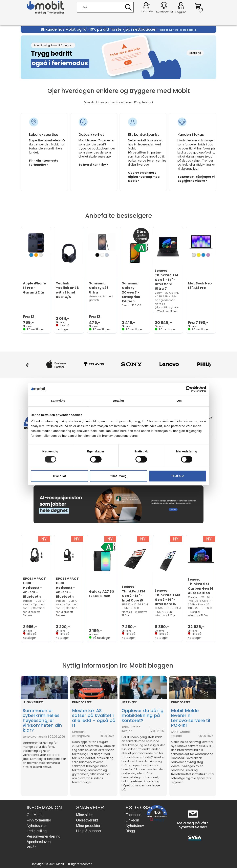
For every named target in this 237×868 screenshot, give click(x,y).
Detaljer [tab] (118, 401)
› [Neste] (210, 364)
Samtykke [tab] (58, 401)
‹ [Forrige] (27, 364)
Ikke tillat (59, 476)
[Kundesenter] (164, 5)
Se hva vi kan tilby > (93, 165)
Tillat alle (178, 476)
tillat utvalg (118, 476)
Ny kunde (147, 11)
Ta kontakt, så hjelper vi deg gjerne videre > (196, 179)
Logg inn (181, 6)
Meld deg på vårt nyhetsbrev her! (193, 825)
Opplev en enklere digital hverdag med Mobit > (144, 177)
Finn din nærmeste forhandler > (44, 163)
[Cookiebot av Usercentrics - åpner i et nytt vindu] (189, 389)
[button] (157, 814)
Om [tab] (179, 401)
